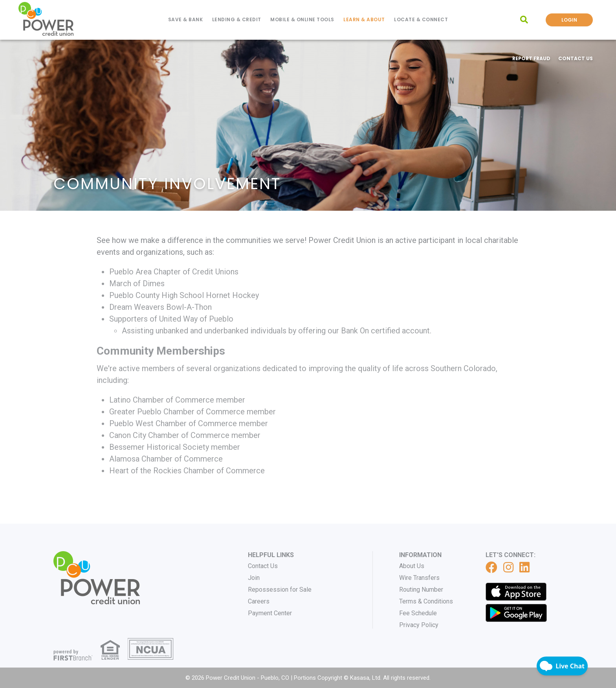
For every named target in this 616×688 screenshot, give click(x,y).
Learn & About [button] (364, 19)
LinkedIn (524, 567)
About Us (412, 566)
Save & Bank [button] (186, 19)
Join (254, 578)
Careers (259, 601)
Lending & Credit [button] (237, 19)
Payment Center (270, 613)
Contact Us (576, 58)
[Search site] (524, 20)
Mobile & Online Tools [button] (302, 19)
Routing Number (421, 590)
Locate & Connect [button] (421, 19)
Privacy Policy (419, 625)
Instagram (508, 567)
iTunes (516, 592)
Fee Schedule (418, 613)
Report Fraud (531, 58)
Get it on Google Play (516, 613)
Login (569, 20)
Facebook (491, 567)
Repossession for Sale (280, 590)
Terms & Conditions (426, 601)
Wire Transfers (419, 578)
